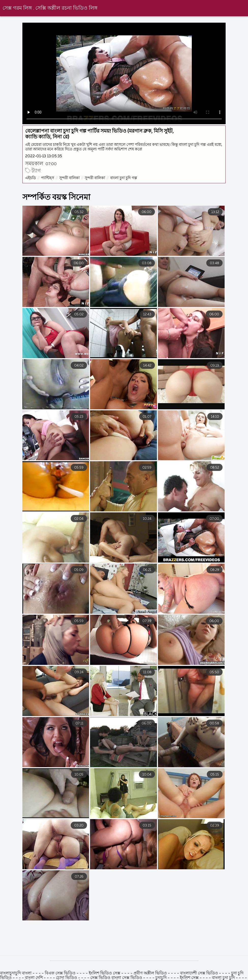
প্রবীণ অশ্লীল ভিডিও (150, 973)
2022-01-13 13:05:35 (44, 156)
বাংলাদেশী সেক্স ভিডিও (199, 973)
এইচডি (31, 178)
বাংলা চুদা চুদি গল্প (124, 178)
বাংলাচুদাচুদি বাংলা (16, 973)
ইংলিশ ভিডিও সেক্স (105, 973)
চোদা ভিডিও (67, 978)
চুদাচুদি (161, 978)
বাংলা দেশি (34, 978)
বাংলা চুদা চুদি (224, 978)
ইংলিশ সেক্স (189, 978)
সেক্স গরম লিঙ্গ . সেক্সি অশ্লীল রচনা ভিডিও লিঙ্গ (50, 8)
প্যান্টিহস (48, 178)
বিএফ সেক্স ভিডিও (61, 973)
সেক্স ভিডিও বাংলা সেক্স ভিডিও (117, 978)
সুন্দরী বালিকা (69, 178)
